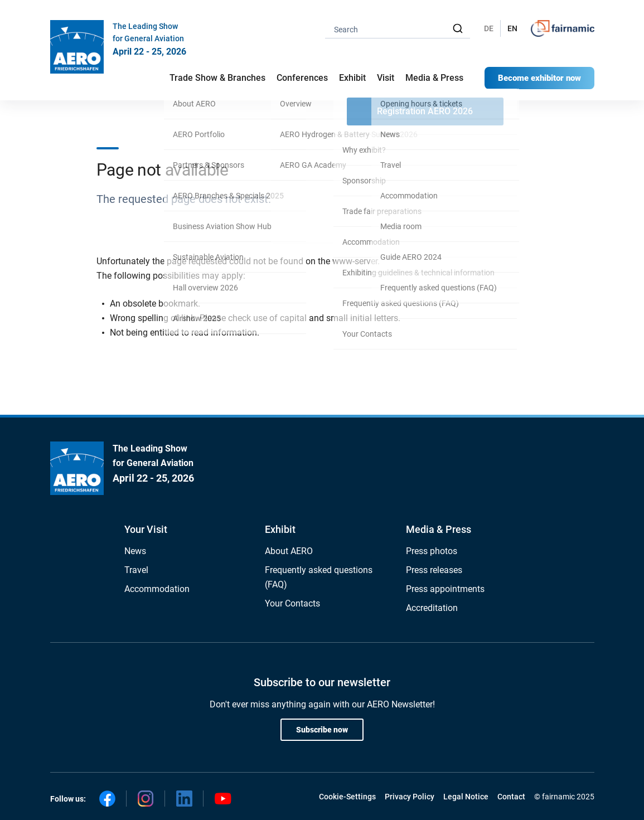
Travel (136, 570)
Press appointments (445, 589)
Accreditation (432, 608)
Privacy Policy (410, 797)
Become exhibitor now (539, 78)
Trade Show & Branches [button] (217, 78)
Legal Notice (466, 797)
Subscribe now (322, 730)
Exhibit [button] (352, 78)
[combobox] (398, 29)
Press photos (432, 551)
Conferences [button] (302, 78)
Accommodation (157, 589)
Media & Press (434, 78)
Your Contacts (292, 603)
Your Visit (146, 529)
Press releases (434, 570)
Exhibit (280, 529)
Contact (511, 797)
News (135, 551)
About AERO (289, 551)
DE (489, 28)
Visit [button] (386, 78)
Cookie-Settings (347, 797)
